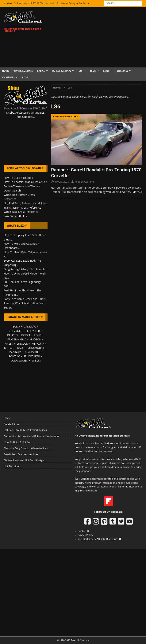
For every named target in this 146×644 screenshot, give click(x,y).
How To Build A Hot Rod (17, 442)
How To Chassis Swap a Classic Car (25, 182)
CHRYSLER (33, 331)
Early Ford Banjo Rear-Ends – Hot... (25, 299)
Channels (8, 77)
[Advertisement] (98, 37)
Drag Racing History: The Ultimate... (26, 269)
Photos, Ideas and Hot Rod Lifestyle (24, 460)
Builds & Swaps (62, 71)
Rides (106, 71)
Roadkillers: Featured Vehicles (21, 454)
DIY (80, 71)
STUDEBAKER (32, 356)
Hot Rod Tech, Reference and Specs (26, 203)
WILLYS (36, 360)
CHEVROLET (16, 331)
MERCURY (38, 344)
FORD (38, 335)
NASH (21, 348)
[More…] (137, 192)
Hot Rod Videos (13, 466)
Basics (41, 71)
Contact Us (84, 531)
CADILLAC (30, 326)
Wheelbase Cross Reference (21, 212)
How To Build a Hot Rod (18, 178)
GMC (23, 339)
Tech (93, 71)
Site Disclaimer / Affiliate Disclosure (99, 539)
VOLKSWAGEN (19, 360)
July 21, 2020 (62, 182)
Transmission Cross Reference (22, 208)
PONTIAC (14, 356)
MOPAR (9, 348)
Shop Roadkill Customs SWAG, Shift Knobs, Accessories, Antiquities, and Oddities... (26, 113)
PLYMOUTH (32, 352)
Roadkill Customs (84, 182)
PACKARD (15, 352)
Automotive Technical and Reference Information (32, 436)
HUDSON (36, 339)
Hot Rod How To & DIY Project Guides (25, 430)
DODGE (26, 335)
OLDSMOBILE (36, 348)
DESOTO (12, 335)
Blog (25, 77)
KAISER (9, 344)
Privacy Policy (85, 535)
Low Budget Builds (15, 216)
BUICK (16, 326)
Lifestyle (123, 71)
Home (6, 71)
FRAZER (12, 339)
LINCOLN (22, 344)
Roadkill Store (23, 71)
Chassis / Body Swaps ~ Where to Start (26, 448)
